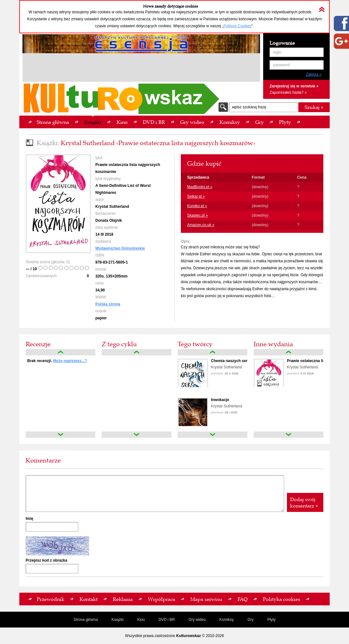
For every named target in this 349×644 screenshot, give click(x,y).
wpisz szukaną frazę (249, 107)
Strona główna (86, 620)
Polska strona (108, 304)
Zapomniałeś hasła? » (288, 92)
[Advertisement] (141, 68)
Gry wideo (197, 620)
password (281, 65)
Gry (250, 620)
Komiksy (227, 620)
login (277, 52)
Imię (29, 519)
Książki (117, 620)
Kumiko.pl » (197, 206)
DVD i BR (167, 620)
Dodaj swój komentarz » (304, 502)
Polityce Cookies (237, 26)
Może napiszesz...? (70, 361)
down (60, 435)
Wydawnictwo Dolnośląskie (120, 248)
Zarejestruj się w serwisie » (294, 86)
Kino (141, 620)
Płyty (271, 620)
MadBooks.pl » (200, 187)
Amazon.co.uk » (201, 225)
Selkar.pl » (196, 196)
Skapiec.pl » (197, 215)
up (60, 352)
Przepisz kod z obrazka (46, 560)
